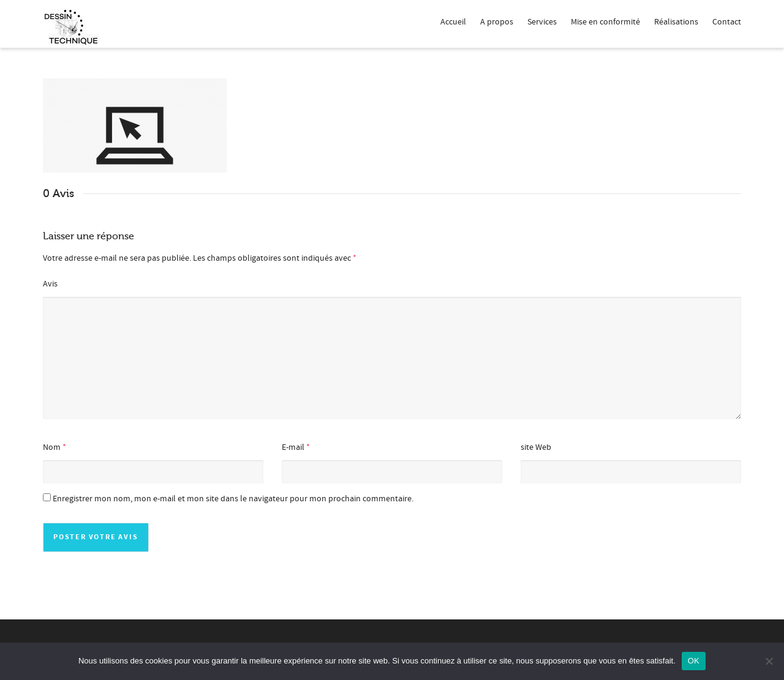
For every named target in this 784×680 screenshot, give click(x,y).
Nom (52, 447)
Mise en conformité (605, 22)
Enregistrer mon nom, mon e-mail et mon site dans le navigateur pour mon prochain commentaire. (233, 499)
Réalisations (676, 22)
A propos (497, 22)
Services (542, 22)
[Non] (769, 661)
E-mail (293, 447)
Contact (727, 22)
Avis (50, 284)
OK (694, 661)
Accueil (453, 22)
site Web (536, 447)
